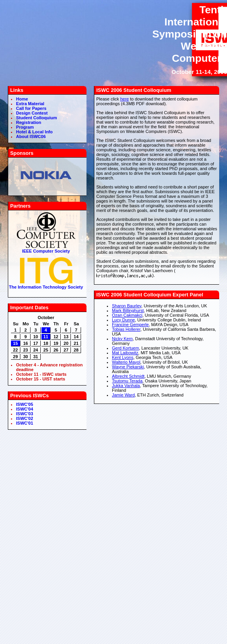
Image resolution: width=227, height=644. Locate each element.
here (124, 99)
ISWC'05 (25, 404)
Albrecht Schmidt (128, 376)
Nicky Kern (122, 339)
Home (22, 99)
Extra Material (30, 104)
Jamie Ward (123, 395)
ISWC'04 (25, 409)
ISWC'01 (25, 423)
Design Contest (32, 113)
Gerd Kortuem (125, 348)
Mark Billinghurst (128, 310)
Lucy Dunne (123, 320)
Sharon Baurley (127, 306)
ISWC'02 (25, 418)
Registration (29, 122)
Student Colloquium (36, 118)
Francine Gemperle (130, 325)
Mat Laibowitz (125, 353)
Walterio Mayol (126, 362)
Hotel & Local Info (34, 132)
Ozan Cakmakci (127, 315)
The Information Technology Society (46, 285)
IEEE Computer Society (46, 249)
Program (25, 127)
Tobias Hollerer (126, 329)
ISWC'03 (25, 414)
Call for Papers (31, 108)
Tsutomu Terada (127, 381)
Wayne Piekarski (128, 367)
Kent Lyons (123, 357)
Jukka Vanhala (126, 386)
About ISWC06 (31, 136)
